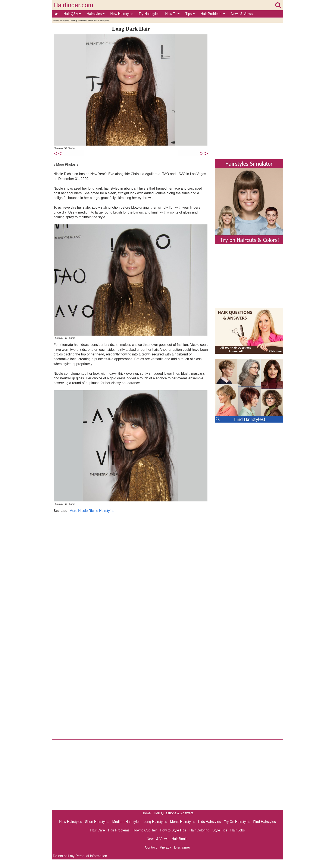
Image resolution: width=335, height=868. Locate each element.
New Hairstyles (122, 14)
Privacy (165, 847)
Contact (151, 847)
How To (172, 14)
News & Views (242, 14)
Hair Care (97, 830)
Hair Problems (213, 14)
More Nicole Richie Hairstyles (92, 511)
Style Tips (220, 830)
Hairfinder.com (73, 5)
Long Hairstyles (155, 822)
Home (55, 21)
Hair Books (180, 839)
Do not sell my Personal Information (80, 856)
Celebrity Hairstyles (78, 21)
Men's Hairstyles (183, 822)
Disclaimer (182, 847)
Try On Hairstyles (237, 822)
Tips (190, 14)
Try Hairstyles (149, 14)
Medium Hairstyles (126, 822)
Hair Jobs (238, 830)
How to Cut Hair (145, 830)
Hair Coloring (199, 830)
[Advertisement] (131, 559)
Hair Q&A (72, 14)
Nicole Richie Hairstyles (98, 21)
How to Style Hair (173, 830)
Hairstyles (96, 14)
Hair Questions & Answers (174, 813)
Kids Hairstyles (210, 822)
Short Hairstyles (97, 822)
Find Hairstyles (264, 822)
